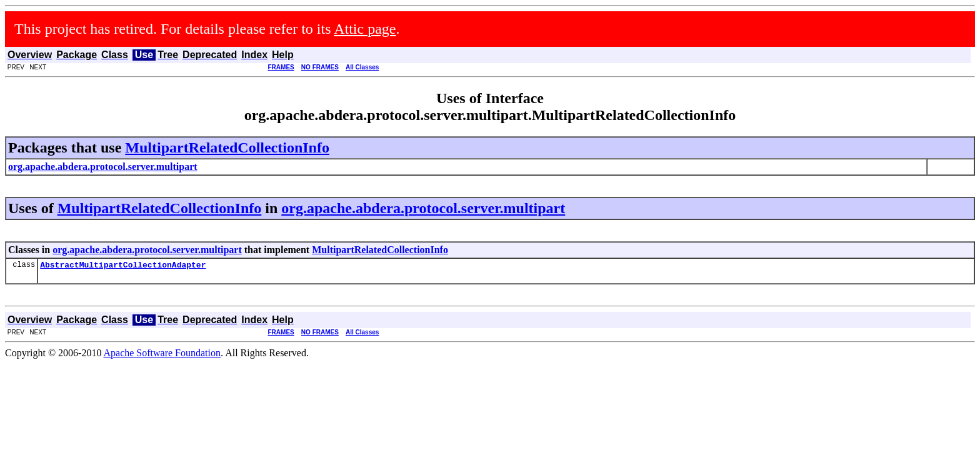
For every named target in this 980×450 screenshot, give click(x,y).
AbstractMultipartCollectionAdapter (123, 266)
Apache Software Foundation (162, 355)
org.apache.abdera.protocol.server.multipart (423, 208)
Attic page (365, 29)
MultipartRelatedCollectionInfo (227, 147)
